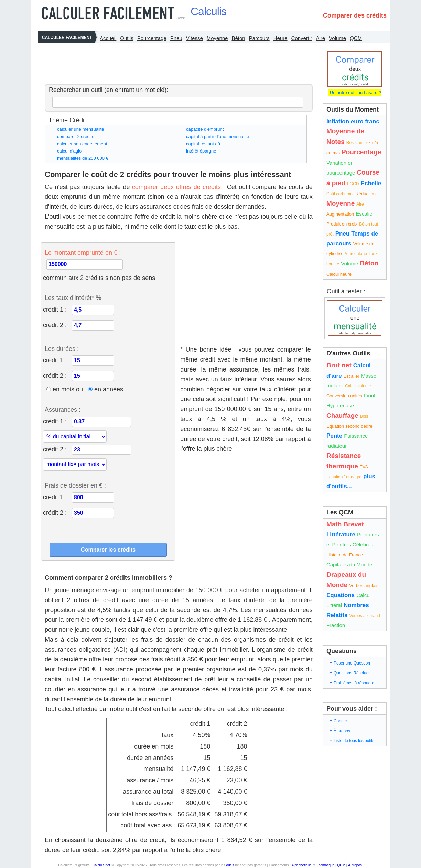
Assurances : (63, 410)
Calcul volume (358, 386)
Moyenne (217, 38)
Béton (238, 38)
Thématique (325, 865)
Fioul (370, 395)
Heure (280, 38)
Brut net (339, 365)
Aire (320, 38)
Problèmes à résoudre (354, 683)
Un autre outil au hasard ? (355, 92)
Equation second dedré (349, 426)
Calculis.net (101, 865)
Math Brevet (345, 524)
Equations (341, 595)
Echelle (371, 183)
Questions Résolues (352, 673)
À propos (342, 731)
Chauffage (342, 415)
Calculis (208, 11)
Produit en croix (342, 224)
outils (230, 865)
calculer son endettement (82, 144)
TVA (364, 467)
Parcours (259, 38)
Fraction (336, 625)
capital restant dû (203, 144)
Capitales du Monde (349, 564)
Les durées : (62, 349)
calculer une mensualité (81, 129)
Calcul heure (339, 274)
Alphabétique (301, 865)
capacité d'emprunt (205, 129)
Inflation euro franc (353, 121)
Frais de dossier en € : (75, 485)
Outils (127, 38)
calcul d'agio (69, 151)
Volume (337, 38)
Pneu (176, 38)
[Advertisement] (177, 62)
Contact (341, 721)
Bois (364, 416)
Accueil (108, 38)
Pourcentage (152, 38)
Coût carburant (340, 194)
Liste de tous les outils (354, 741)
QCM (356, 38)
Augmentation (340, 214)
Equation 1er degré (344, 477)
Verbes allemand (364, 616)
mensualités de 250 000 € (83, 158)
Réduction (365, 194)
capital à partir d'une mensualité (218, 137)
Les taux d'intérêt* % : (75, 298)
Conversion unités (344, 396)
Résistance (357, 143)
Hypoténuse (340, 405)
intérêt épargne (201, 151)
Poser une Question (352, 663)
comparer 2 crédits (76, 137)
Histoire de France (345, 555)
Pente (334, 436)
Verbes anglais (364, 585)
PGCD (353, 184)
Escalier (365, 214)
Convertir (302, 38)
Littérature (341, 535)
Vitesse (195, 38)
